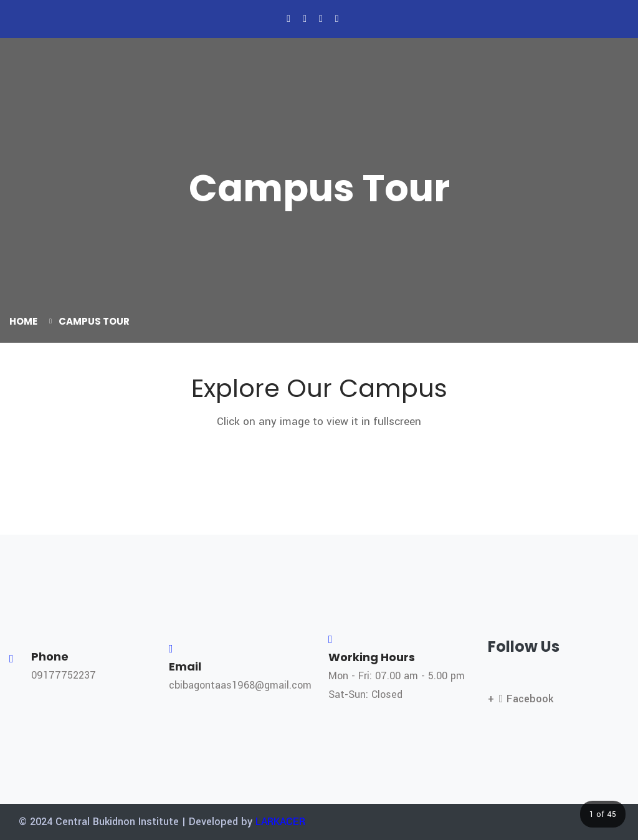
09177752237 (64, 675)
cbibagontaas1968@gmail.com (240, 685)
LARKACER (280, 822)
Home (23, 321)
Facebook (526, 699)
